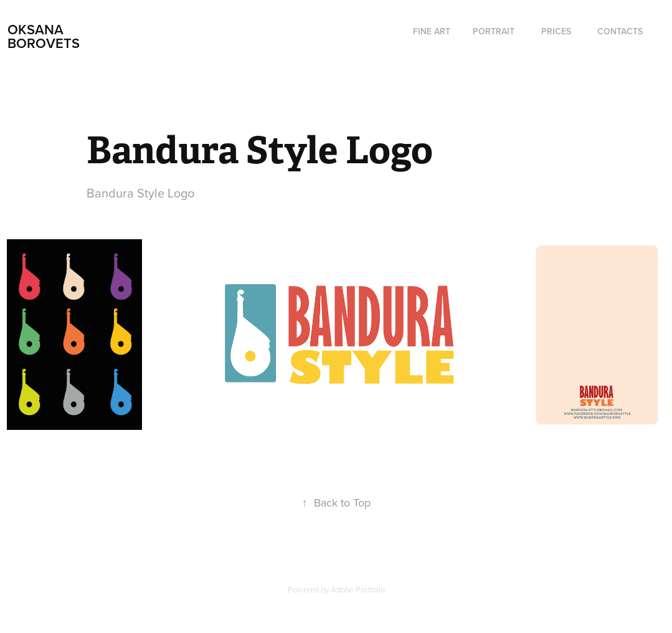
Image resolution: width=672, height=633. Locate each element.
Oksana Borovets (44, 36)
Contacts (620, 31)
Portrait (494, 31)
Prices (556, 31)
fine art (432, 31)
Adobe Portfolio (358, 589)
